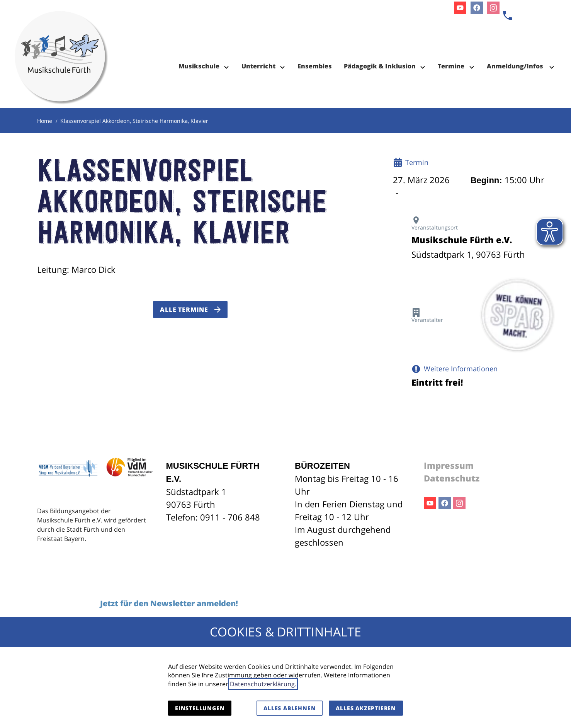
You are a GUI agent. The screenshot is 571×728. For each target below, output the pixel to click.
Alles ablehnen (290, 708)
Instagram (459, 503)
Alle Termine (184, 310)
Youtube (430, 503)
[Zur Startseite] (61, 39)
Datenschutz (452, 478)
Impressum (449, 465)
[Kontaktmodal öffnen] (508, 15)
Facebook (445, 503)
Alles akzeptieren (366, 708)
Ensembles (315, 66)
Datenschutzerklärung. (263, 684)
